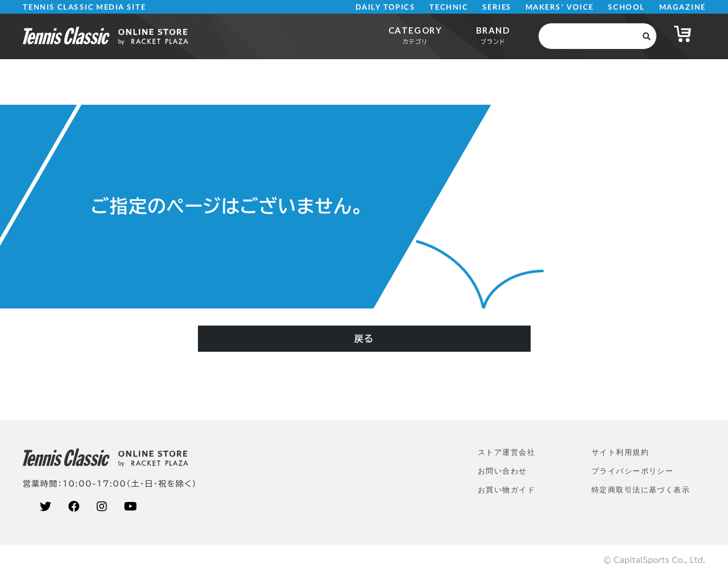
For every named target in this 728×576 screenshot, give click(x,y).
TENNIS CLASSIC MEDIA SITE (84, 7)
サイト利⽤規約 (620, 452)
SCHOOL (626, 7)
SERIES (497, 7)
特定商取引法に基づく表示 (641, 490)
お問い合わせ (502, 471)
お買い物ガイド (506, 490)
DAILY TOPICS (385, 7)
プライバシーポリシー (632, 471)
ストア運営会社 (506, 452)
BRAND (493, 35)
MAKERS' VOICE (560, 7)
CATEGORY (415, 35)
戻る (364, 339)
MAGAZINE (682, 7)
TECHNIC (449, 7)
